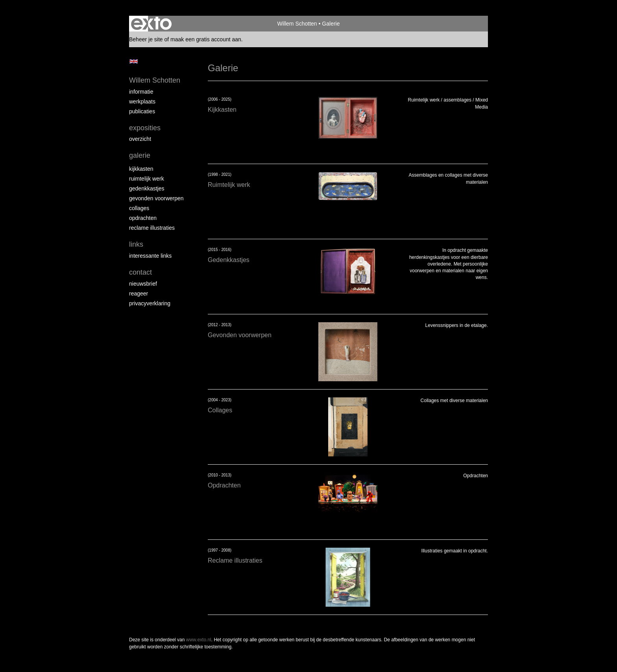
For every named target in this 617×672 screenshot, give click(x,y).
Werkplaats (142, 102)
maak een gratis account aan (206, 39)
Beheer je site (146, 39)
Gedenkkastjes (147, 188)
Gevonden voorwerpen (156, 198)
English (134, 61)
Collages (139, 208)
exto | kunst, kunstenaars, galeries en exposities (151, 24)
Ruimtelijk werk (147, 179)
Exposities (145, 128)
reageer (139, 294)
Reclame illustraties (152, 228)
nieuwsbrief (143, 284)
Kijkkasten (141, 169)
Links (136, 244)
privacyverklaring (150, 303)
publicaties (142, 111)
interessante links (150, 256)
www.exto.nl (199, 640)
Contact (140, 272)
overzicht (140, 139)
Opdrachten (143, 218)
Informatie (141, 92)
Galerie (140, 155)
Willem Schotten (297, 24)
